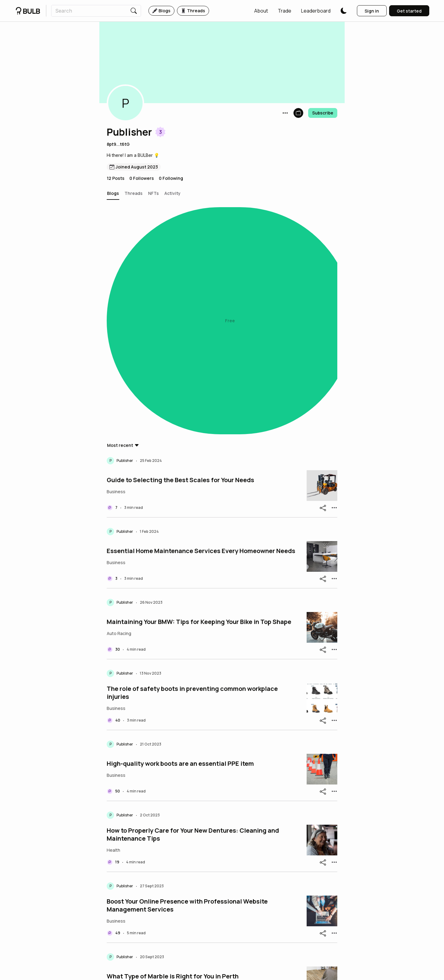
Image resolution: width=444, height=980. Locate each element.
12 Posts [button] (116, 178)
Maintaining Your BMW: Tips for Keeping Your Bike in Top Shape (199, 405)
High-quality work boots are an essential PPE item (180, 546)
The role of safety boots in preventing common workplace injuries (192, 475)
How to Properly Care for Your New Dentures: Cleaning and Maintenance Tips (193, 617)
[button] (261, 11)
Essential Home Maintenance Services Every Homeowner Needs (201, 334)
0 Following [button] (171, 178)
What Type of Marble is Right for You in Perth (173, 759)
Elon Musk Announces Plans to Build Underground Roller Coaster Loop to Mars (202, 830)
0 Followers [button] (142, 178)
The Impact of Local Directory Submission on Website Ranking (199, 901)
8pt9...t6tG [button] (118, 144)
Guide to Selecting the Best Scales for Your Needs (180, 263)
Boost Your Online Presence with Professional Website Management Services (187, 688)
